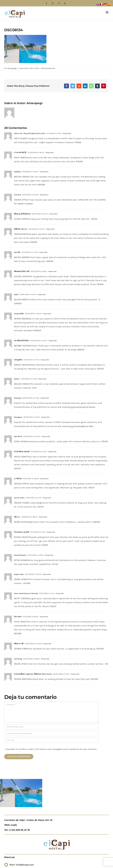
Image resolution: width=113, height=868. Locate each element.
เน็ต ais (17, 517)
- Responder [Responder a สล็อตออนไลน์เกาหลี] (52, 271)
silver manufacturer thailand (26, 593)
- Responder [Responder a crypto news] (46, 574)
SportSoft (18, 436)
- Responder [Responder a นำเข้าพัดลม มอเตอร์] (52, 452)
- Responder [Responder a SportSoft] (45, 436)
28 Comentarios (48, 68)
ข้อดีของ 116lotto (20, 229)
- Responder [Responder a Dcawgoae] (45, 417)
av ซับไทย (18, 479)
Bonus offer (88, 426)
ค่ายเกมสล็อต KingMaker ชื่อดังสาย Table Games (33, 674)
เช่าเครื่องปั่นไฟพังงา (22, 341)
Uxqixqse (18, 398)
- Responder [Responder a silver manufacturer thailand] (59, 593)
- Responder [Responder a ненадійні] (44, 360)
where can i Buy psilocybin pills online (30, 133)
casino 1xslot (19, 498)
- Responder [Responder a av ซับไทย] (44, 479)
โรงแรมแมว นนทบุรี (21, 532)
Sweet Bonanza (20, 555)
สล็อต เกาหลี (19, 644)
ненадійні (18, 360)
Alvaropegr (12, 68)
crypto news (19, 574)
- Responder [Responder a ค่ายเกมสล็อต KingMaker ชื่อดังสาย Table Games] (75, 674)
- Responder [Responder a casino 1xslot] (46, 498)
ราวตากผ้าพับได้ (20, 152)
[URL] (51, 740)
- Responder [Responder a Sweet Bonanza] (48, 555)
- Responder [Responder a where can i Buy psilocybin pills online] (66, 133)
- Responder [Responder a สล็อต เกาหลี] (46, 644)
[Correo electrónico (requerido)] (51, 734)
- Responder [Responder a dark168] (43, 252)
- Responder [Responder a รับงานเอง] (43, 617)
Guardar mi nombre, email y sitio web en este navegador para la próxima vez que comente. (52, 749)
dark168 (17, 252)
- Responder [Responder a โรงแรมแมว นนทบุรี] (50, 532)
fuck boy (17, 195)
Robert (17, 379)
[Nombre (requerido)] (51, 727)
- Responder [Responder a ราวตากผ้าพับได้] (49, 152)
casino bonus (89, 407)
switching (18, 659)
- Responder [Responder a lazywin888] (46, 314)
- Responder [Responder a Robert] (42, 379)
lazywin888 (19, 314)
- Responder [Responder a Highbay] (43, 172)
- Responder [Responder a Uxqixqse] (44, 398)
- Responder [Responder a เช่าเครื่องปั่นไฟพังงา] (52, 341)
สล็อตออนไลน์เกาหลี (22, 271)
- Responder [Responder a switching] (45, 659)
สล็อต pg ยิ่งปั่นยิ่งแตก (22, 214)
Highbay (17, 172)
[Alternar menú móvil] (107, 12)
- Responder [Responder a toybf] (41, 294)
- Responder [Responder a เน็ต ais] (42, 517)
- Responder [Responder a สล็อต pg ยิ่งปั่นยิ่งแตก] (52, 214)
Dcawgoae (18, 417)
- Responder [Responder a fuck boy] (43, 195)
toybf (16, 294)
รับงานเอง (18, 617)
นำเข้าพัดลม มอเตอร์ (22, 452)
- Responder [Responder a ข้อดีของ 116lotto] (50, 229)
